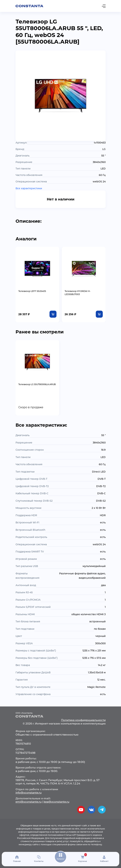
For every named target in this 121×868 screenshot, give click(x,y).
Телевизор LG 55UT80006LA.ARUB (37, 384)
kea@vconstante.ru (56, 802)
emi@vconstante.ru (29, 802)
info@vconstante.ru (29, 793)
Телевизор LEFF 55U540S (32, 291)
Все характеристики (29, 188)
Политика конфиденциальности (83, 720)
